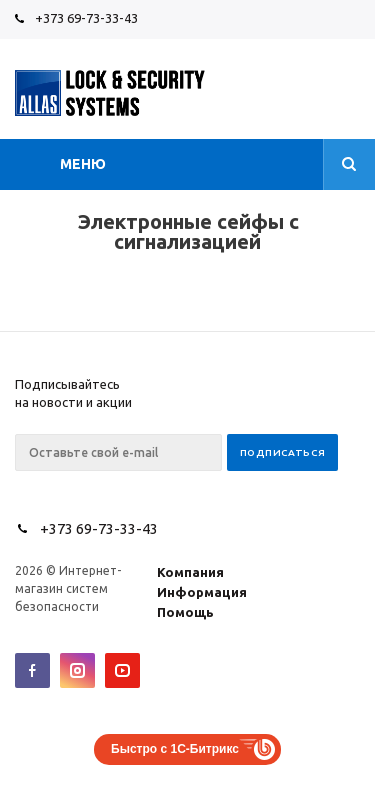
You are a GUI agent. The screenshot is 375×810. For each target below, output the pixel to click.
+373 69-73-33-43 (86, 18)
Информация (202, 592)
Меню (83, 164)
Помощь (185, 612)
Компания (190, 572)
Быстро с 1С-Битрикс (175, 749)
